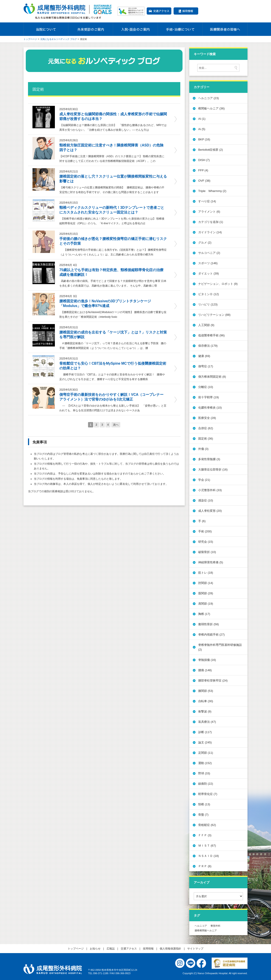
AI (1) (202, 119)
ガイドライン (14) (210, 232)
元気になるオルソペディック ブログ (59, 39)
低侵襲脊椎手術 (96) (211, 335)
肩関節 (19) (206, 604)
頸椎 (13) (204, 804)
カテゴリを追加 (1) (211, 222)
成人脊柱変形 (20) (210, 511)
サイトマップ (195, 949)
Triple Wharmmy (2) (212, 191)
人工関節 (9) (206, 325)
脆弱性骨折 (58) (209, 624)
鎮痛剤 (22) (206, 784)
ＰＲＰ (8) (205, 866)
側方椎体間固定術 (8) (212, 377)
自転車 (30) (206, 701)
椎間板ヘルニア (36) (211, 108)
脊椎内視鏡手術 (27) (211, 635)
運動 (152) (205, 763)
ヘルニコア (201, 926)
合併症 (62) (206, 428)
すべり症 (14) (207, 201)
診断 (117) (205, 732)
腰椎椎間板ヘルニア (206, 930)
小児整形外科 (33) (210, 490)
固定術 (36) (206, 439)
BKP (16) (204, 139)
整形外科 (215, 926)
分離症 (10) (206, 387)
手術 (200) (205, 531)
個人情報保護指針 (170, 949)
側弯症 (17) (206, 366)
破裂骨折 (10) (207, 552)
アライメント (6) (209, 212)
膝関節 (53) (206, 691)
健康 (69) (204, 356)
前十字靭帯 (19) (209, 397)
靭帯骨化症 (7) (208, 794)
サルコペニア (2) (209, 253)
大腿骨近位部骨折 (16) (213, 469)
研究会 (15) (206, 542)
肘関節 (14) (206, 583)
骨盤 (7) (203, 815)
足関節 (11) (206, 753)
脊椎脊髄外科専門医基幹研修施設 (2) (220, 647)
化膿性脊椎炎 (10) (210, 408)
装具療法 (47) (207, 722)
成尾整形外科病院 (68, 11)
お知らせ (95, 949)
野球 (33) (204, 773)
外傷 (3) (203, 449)
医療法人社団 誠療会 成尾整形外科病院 (53, 969)
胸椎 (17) (204, 614)
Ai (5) (202, 129)
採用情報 (186, 11)
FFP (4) (203, 170)
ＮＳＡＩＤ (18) (209, 856)
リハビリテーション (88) (214, 315)
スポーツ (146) (208, 263)
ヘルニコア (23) (209, 98)
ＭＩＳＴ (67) (207, 846)
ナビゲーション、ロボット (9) (218, 284)
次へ (116, 425)
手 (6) (202, 521)
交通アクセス (159, 11)
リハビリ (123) (208, 304)
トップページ (30, 39)
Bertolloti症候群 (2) (211, 150)
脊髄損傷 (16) (207, 660)
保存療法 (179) (208, 346)
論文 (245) (205, 742)
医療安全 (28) (207, 418)
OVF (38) (204, 181)
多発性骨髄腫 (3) (209, 459)
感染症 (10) (206, 500)
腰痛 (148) (205, 670)
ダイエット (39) (209, 273)
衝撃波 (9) (205, 711)
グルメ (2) (205, 243)
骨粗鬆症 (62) (207, 825)
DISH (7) (204, 160)
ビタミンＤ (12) (209, 294)
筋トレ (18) (206, 573)
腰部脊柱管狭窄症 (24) (213, 681)
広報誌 (111, 949)
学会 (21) (204, 480)
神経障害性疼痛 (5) (211, 562)
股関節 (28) (206, 593)
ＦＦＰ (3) (205, 835)
